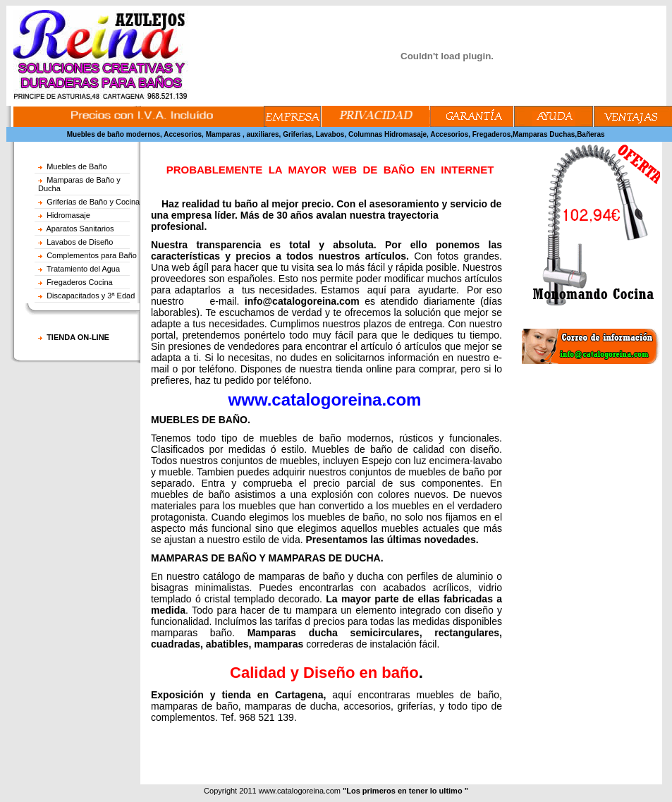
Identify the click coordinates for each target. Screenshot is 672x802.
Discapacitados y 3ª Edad (91, 296)
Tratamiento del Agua (83, 269)
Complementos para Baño (92, 255)
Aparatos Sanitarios (80, 229)
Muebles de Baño (77, 166)
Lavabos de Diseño (80, 242)
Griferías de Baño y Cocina (93, 202)
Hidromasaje (68, 215)
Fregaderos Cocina (80, 282)
